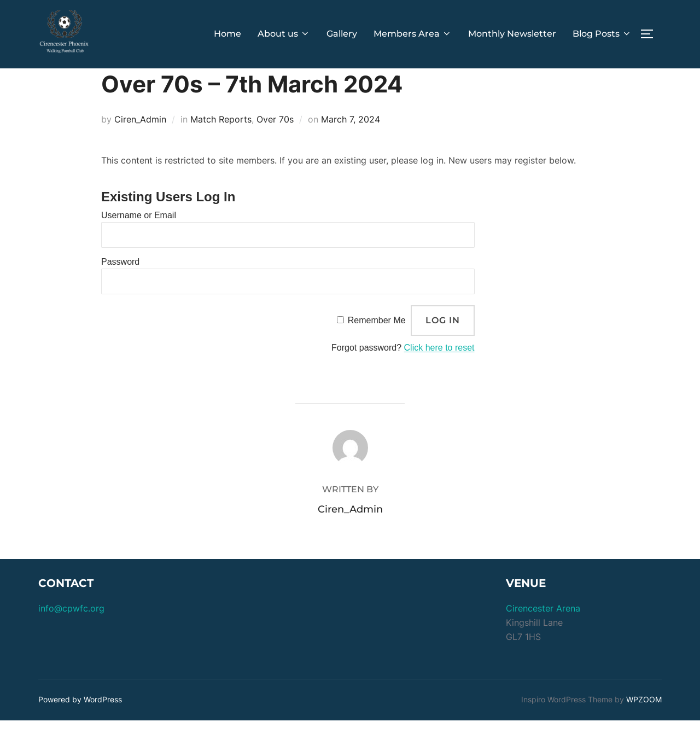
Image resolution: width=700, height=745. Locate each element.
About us (284, 34)
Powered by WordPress (80, 724)
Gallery (342, 34)
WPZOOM (644, 724)
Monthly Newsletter (512, 34)
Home (227, 34)
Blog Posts (602, 34)
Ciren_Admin (140, 144)
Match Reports (221, 144)
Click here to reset (439, 372)
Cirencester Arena (543, 633)
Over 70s (275, 144)
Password (120, 286)
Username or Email (139, 240)
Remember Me (377, 344)
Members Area (413, 34)
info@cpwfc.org (71, 633)
